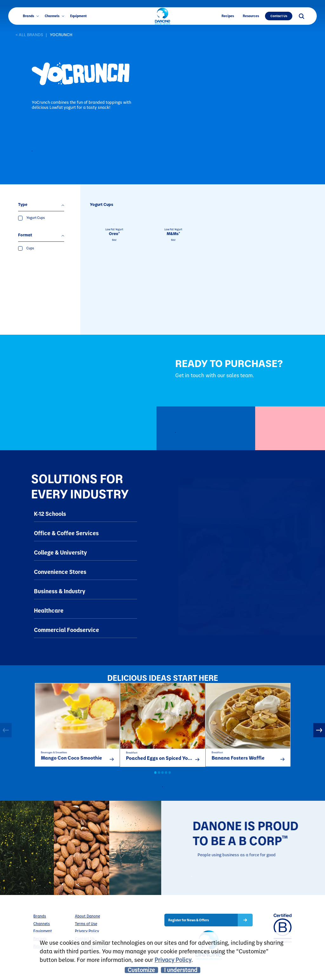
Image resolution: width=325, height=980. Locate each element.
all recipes (167, 794)
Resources (251, 16)
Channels (54, 16)
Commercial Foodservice (66, 630)
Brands (31, 16)
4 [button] (166, 779)
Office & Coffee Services (66, 533)
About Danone (87, 927)
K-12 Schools (50, 514)
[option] (77, 728)
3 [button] (162, 779)
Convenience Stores (60, 572)
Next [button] (319, 733)
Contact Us (279, 16)
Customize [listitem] (141, 970)
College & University (60, 552)
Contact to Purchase (67, 152)
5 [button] (170, 779)
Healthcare (49, 611)
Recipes (228, 16)
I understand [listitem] (181, 970)
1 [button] (156, 779)
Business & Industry (60, 591)
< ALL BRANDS (29, 35)
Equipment (78, 16)
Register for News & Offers (189, 931)
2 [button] (159, 779)
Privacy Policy (173, 960)
